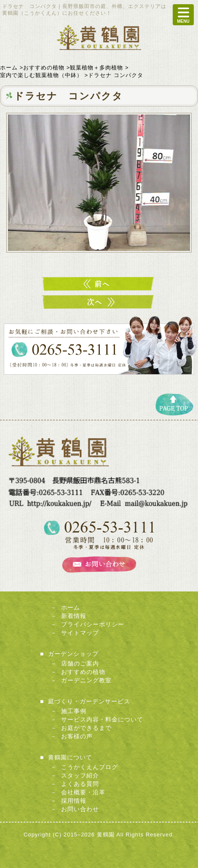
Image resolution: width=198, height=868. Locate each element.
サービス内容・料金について (102, 719)
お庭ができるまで (86, 728)
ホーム (71, 607)
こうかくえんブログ (90, 767)
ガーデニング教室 (86, 680)
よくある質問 (80, 784)
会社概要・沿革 (83, 792)
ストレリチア (99, 302)
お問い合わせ (80, 809)
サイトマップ (80, 633)
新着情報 (74, 616)
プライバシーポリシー (93, 624)
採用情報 (74, 801)
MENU (183, 15)
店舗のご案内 (80, 663)
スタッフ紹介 (80, 775)
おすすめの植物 (83, 672)
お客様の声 (77, 736)
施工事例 (74, 711)
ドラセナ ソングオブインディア (99, 284)
